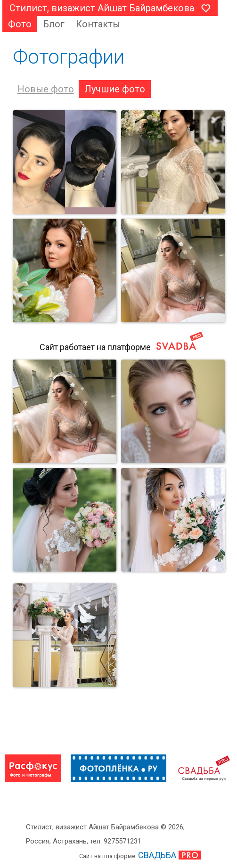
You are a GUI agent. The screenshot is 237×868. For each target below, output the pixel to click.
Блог (54, 24)
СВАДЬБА (157, 855)
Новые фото (46, 89)
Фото (20, 24)
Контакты (98, 24)
